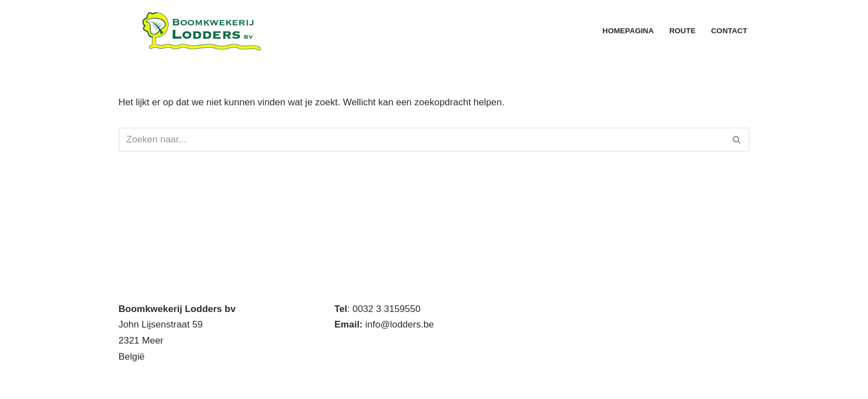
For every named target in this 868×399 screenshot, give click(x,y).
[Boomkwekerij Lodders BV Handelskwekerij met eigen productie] (201, 31)
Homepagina (628, 31)
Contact (729, 31)
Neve (130, 384)
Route (683, 31)
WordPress (268, 384)
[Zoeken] (422, 140)
